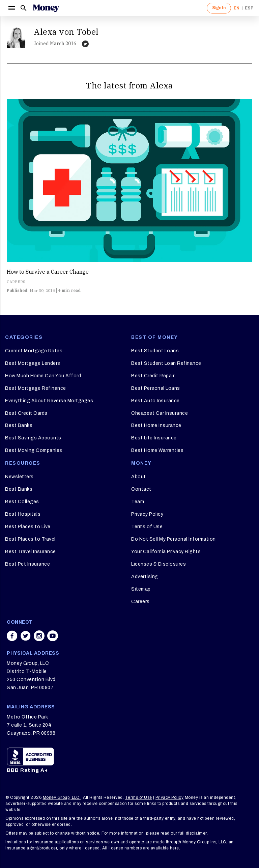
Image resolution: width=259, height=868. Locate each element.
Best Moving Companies (34, 450)
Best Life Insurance (154, 438)
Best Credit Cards (26, 413)
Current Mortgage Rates (34, 351)
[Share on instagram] (39, 636)
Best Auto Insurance (155, 401)
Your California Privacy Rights (166, 552)
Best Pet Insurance (27, 564)
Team (138, 502)
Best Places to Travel (30, 539)
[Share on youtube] (53, 636)
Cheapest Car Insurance (160, 413)
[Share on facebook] (12, 636)
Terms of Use (147, 527)
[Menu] (11, 8)
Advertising (145, 577)
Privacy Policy (147, 514)
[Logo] (46, 8)
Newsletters (19, 477)
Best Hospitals (23, 514)
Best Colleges (22, 502)
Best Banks (19, 425)
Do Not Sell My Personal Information (174, 539)
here (175, 848)
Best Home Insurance (156, 425)
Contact (141, 489)
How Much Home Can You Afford (43, 376)
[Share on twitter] (26, 636)
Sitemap (141, 589)
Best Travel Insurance (31, 552)
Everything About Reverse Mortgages (49, 401)
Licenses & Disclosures (159, 564)
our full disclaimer (189, 833)
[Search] (24, 8)
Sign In (219, 8)
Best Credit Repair (153, 376)
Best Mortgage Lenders (33, 363)
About (139, 477)
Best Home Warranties (157, 450)
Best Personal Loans (156, 388)
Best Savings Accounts (33, 438)
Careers (140, 602)
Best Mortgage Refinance (36, 388)
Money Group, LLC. (62, 797)
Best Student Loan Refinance (166, 363)
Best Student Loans (155, 351)
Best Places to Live (28, 527)
